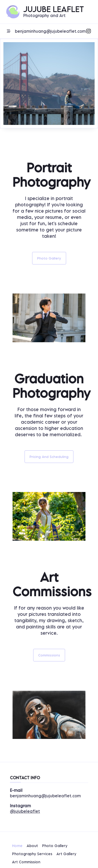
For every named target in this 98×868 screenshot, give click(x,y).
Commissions (49, 655)
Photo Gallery (49, 258)
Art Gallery (66, 854)
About (32, 846)
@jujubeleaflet (25, 811)
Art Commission (26, 862)
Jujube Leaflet (54, 9)
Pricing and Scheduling (49, 457)
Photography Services (32, 854)
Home (17, 846)
